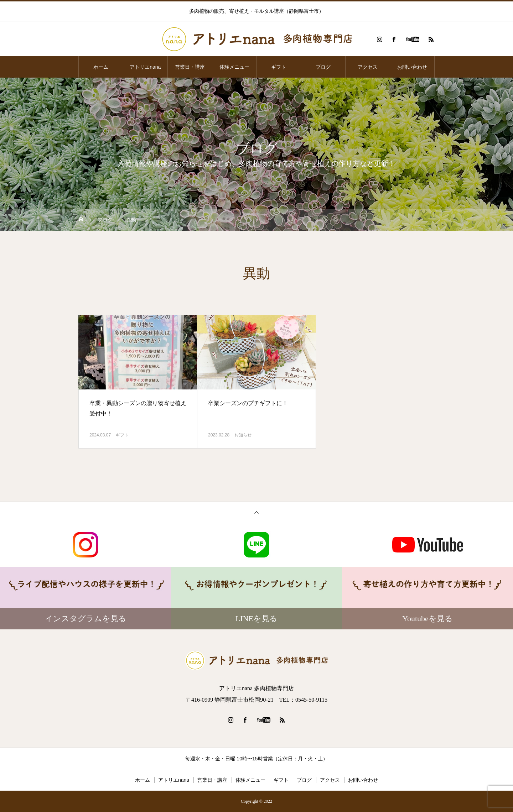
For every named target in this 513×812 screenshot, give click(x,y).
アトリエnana (145, 67)
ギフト (279, 67)
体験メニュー (234, 67)
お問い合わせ (412, 67)
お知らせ (243, 435)
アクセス (368, 67)
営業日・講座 (190, 67)
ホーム (101, 67)
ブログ (323, 67)
